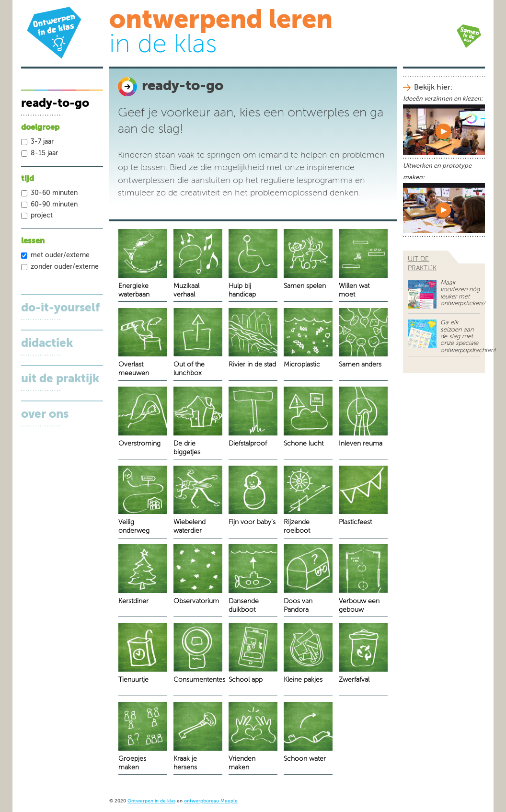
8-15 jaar (44, 153)
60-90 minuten (54, 205)
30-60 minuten (54, 193)
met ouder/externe (60, 255)
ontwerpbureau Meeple (211, 801)
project (42, 216)
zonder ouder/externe (65, 267)
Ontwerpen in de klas (151, 801)
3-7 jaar (42, 142)
